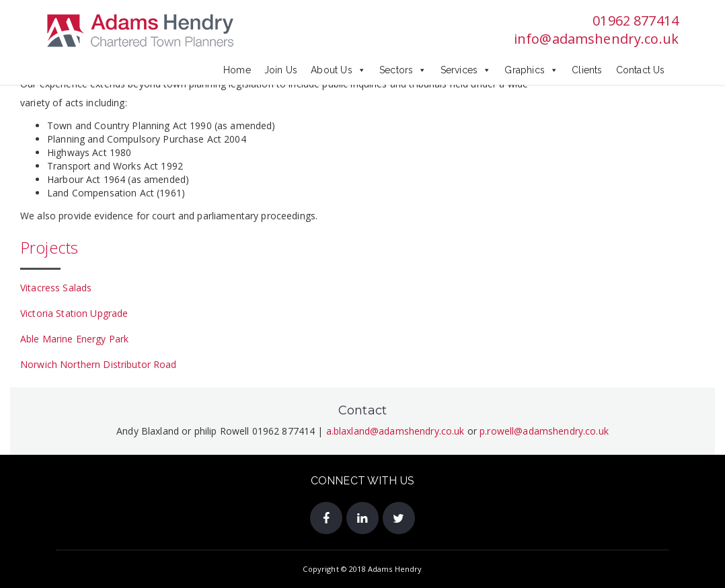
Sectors (403, 70)
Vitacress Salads (56, 288)
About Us (338, 70)
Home (237, 70)
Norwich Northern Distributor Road (99, 364)
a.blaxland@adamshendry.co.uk (395, 431)
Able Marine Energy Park (74, 339)
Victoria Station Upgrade (74, 313)
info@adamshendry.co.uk (596, 39)
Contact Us (641, 70)
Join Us (281, 70)
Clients (587, 70)
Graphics (531, 70)
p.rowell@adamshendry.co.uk (544, 431)
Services (466, 70)
